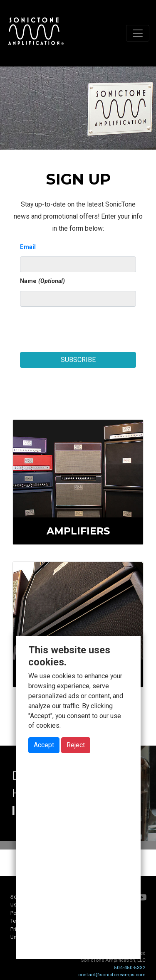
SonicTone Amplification (36, 33)
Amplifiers (78, 531)
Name (42, 281)
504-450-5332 (130, 968)
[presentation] (83, 326)
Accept (44, 745)
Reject (76, 745)
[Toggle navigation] (138, 33)
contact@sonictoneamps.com (112, 975)
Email (28, 247)
